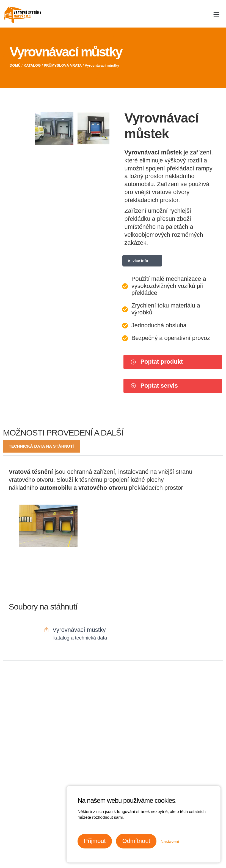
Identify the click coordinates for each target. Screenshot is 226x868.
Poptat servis (154, 386)
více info (140, 261)
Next (104, 101)
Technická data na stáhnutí (41, 446)
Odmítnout (136, 841)
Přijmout (95, 841)
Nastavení (170, 841)
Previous (9, 101)
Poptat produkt (157, 362)
